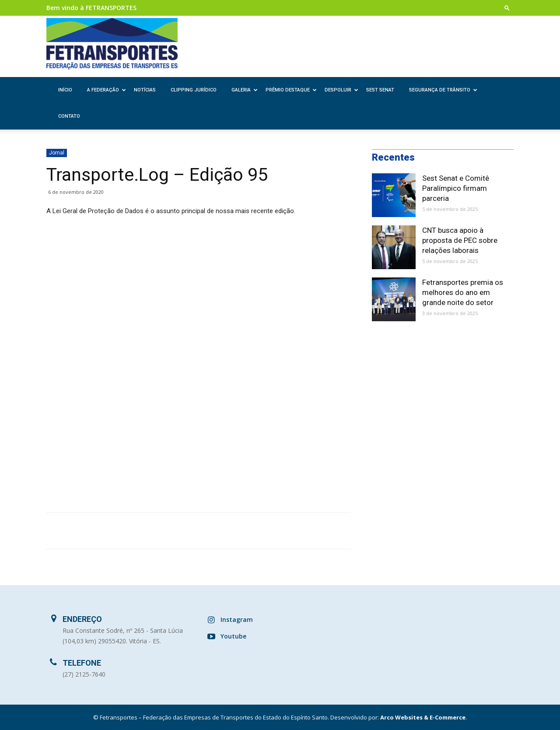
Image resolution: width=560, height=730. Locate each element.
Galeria (245, 90)
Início (65, 90)
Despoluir (341, 90)
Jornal (57, 153)
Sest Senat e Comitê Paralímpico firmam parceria (456, 188)
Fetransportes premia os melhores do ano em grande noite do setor (463, 292)
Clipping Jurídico (194, 90)
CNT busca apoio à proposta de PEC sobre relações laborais (460, 240)
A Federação (107, 90)
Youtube (233, 636)
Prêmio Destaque (291, 90)
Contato (69, 116)
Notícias (145, 90)
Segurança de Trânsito (443, 90)
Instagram (237, 619)
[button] (507, 8)
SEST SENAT (380, 90)
